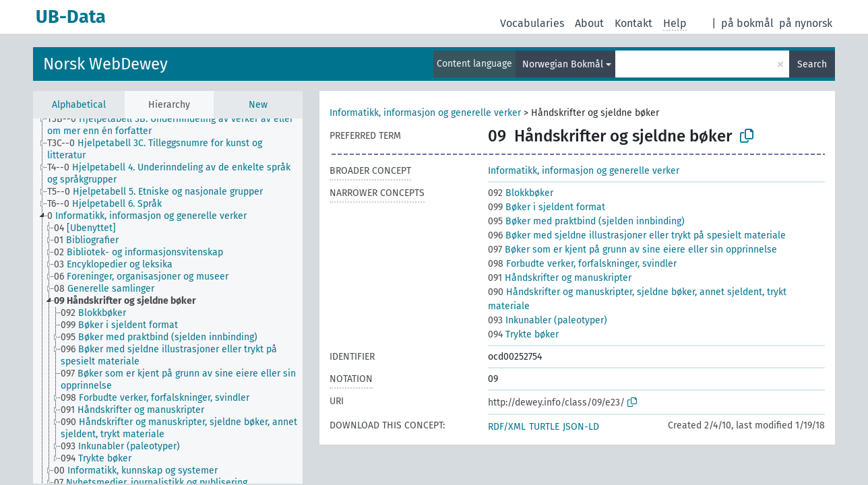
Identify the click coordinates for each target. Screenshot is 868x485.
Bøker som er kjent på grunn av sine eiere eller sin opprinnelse (632, 250)
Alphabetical (79, 105)
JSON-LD (581, 427)
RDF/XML (507, 427)
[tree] (168, 301)
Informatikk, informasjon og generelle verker (425, 113)
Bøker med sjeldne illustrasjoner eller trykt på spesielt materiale (637, 235)
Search (812, 64)
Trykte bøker (523, 334)
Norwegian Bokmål (563, 64)
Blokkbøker (521, 193)
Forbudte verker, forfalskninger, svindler (582, 264)
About (589, 23)
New (258, 105)
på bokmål (747, 23)
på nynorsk (806, 23)
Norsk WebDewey (105, 64)
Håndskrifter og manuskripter (560, 278)
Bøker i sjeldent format (547, 207)
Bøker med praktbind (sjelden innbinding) (586, 221)
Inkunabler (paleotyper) (548, 320)
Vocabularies (532, 23)
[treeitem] (181, 125)
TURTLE (544, 427)
